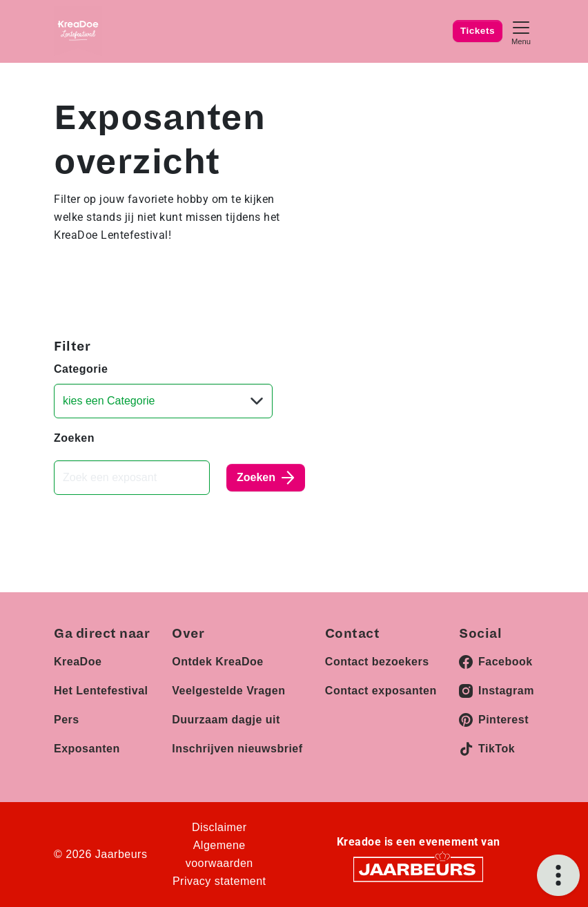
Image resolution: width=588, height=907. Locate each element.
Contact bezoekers (377, 662)
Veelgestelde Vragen (228, 691)
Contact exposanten (381, 691)
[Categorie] (163, 401)
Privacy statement (219, 881)
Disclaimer (219, 827)
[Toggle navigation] (521, 31)
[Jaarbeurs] (418, 868)
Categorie (81, 369)
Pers (67, 720)
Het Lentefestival (101, 691)
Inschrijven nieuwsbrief (237, 749)
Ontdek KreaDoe (217, 662)
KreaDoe (78, 662)
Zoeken (74, 438)
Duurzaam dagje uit (226, 720)
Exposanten (87, 749)
